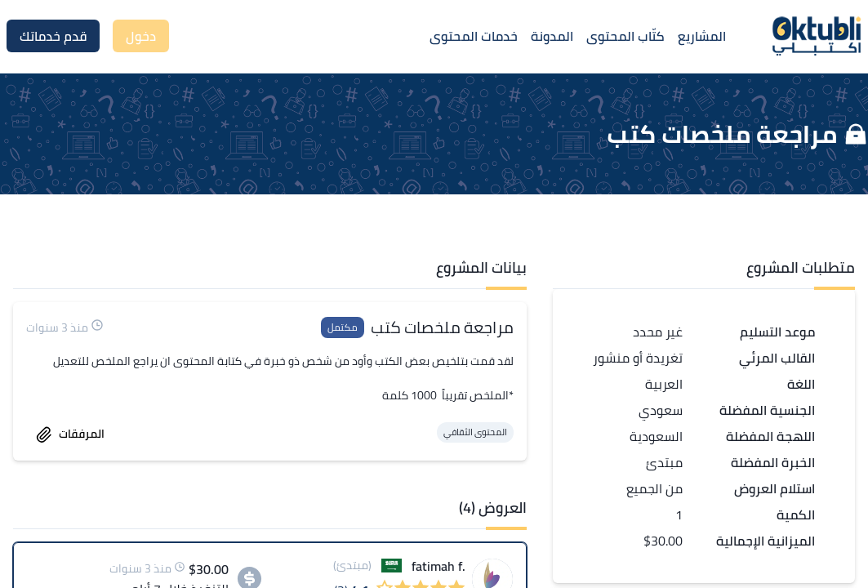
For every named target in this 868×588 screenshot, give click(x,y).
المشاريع (702, 36)
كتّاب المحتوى (625, 36)
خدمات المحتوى (474, 36)
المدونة (552, 36)
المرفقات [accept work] (70, 434)
